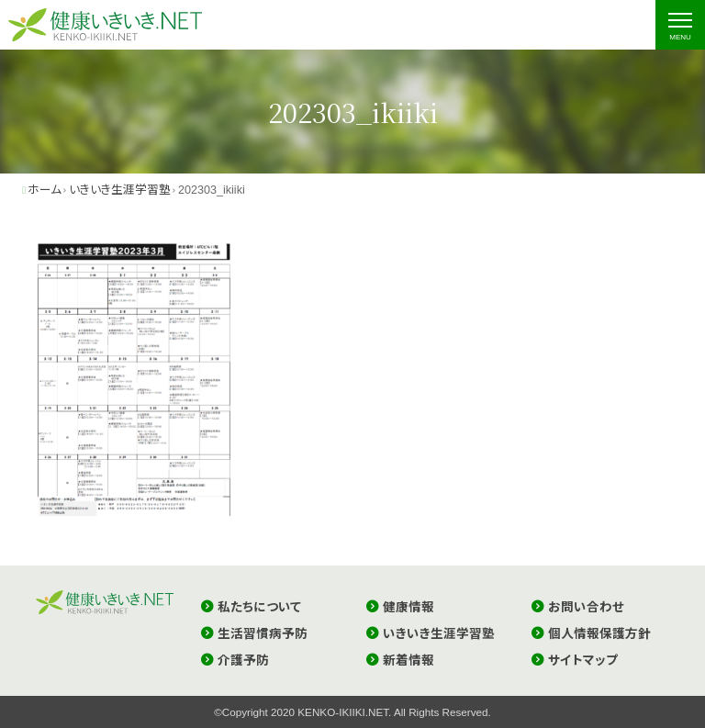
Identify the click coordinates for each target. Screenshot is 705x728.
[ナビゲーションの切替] (680, 25)
